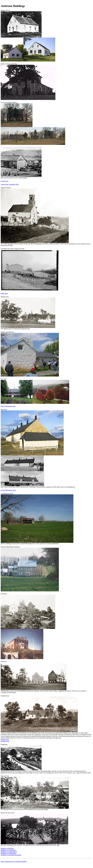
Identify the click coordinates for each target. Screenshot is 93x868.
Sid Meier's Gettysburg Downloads (11, 855)
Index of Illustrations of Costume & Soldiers (14, 861)
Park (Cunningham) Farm (8, 406)
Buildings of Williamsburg (8, 853)
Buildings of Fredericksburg (9, 852)
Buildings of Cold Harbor (8, 850)
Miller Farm (4, 293)
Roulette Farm (5, 739)
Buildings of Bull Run (7, 848)
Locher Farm (4, 181)
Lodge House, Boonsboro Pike (10, 184)
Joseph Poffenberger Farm (8, 490)
